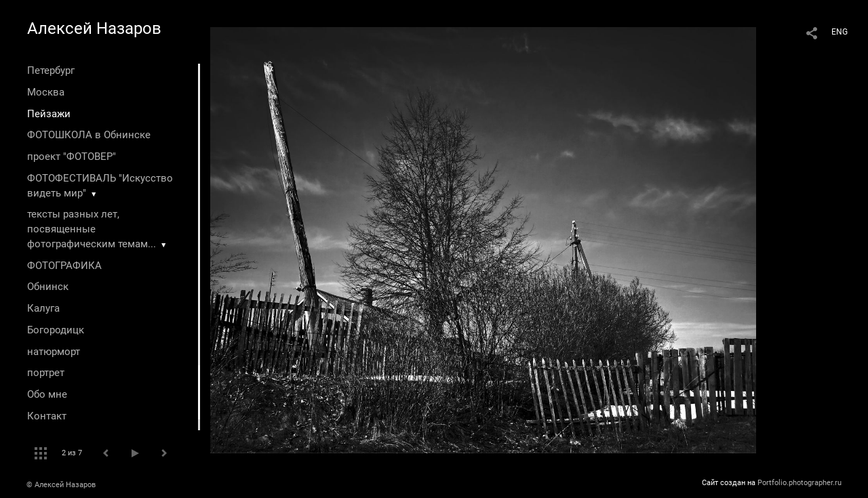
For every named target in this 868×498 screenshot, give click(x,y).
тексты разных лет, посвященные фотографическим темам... (92, 229)
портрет (46, 373)
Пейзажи (49, 114)
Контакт (47, 416)
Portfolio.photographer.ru (800, 483)
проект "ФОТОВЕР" (72, 157)
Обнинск (48, 287)
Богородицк (56, 330)
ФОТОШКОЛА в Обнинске (89, 135)
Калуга (43, 308)
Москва (46, 92)
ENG (840, 32)
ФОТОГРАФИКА (64, 266)
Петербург (51, 70)
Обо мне (47, 394)
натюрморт (54, 352)
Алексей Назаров (94, 28)
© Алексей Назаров (61, 485)
